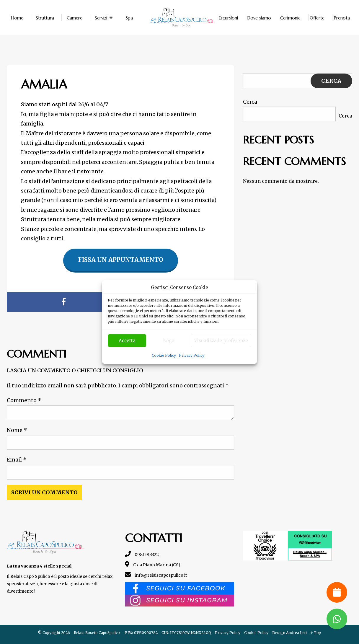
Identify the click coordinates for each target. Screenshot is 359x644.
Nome (17, 430)
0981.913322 (142, 555)
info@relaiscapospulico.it (156, 575)
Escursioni (228, 18)
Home (17, 18)
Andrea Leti (296, 633)
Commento (24, 400)
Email (17, 460)
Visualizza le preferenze (221, 341)
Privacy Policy (192, 355)
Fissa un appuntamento (121, 260)
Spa (129, 18)
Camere (75, 18)
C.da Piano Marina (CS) (153, 565)
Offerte (317, 18)
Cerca (250, 102)
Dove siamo (259, 18)
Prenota (342, 18)
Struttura (45, 18)
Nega (169, 341)
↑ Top (316, 633)
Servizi (101, 18)
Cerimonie (290, 18)
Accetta (127, 341)
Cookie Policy (164, 355)
